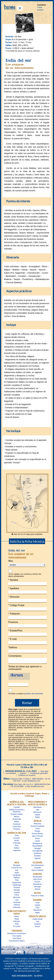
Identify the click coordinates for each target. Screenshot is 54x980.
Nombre (13, 580)
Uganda (37, 859)
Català (40, 7)
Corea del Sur (17, 869)
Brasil (17, 841)
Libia (37, 811)
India (17, 925)
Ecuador (17, 839)
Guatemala (17, 820)
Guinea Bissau (37, 834)
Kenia (38, 839)
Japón (17, 874)
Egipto (37, 818)
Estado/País (15, 631)
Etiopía (37, 832)
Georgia (17, 891)
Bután (17, 917)
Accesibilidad (11, 774)
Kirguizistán (17, 883)
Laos (17, 901)
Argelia (37, 816)
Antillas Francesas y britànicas (17, 812)
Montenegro (37, 878)
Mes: (11, 561)
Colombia (17, 844)
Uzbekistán (17, 886)
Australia (38, 869)
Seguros (23, 774)
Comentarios (15, 656)
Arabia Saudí (37, 920)
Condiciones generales (39, 774)
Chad (38, 829)
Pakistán (17, 922)
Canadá (17, 808)
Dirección (14, 597)
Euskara (40, 10)
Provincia (13, 622)
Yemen (37, 927)
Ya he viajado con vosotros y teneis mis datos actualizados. (25, 575)
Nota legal (44, 772)
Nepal (17, 920)
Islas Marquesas (37, 866)
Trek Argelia (17, 937)
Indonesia (17, 908)
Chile (17, 836)
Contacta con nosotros (27, 776)
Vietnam (17, 906)
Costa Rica (17, 827)
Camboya (17, 903)
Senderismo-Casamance (17, 934)
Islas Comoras (38, 837)
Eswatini (38, 857)
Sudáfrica (38, 854)
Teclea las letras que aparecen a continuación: (25, 669)
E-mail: (13, 639)
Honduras (17, 825)
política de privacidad (34, 694)
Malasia (17, 878)
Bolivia (17, 849)
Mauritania (37, 808)
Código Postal (16, 605)
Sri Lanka (17, 927)
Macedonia (38, 885)
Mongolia (17, 866)
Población (14, 614)
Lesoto (37, 842)
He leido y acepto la (26, 694)
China (17, 896)
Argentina (17, 851)
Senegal (37, 849)
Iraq (17, 871)
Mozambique (38, 847)
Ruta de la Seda (37, 897)
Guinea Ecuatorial (37, 827)
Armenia (17, 888)
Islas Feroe (37, 880)
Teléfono (13, 647)
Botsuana (38, 825)
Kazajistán (17, 876)
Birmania (17, 898)
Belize (17, 822)
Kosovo (37, 883)
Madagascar (37, 844)
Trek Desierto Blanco (17, 942)
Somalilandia (38, 852)
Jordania (37, 925)
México (17, 818)
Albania (37, 890)
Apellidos (14, 588)
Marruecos (38, 813)
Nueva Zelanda (37, 871)
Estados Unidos (17, 815)
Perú (17, 846)
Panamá (17, 830)
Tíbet (17, 881)
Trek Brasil (17, 939)
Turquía (17, 893)
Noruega (37, 887)
